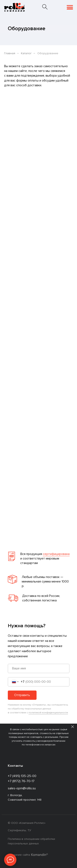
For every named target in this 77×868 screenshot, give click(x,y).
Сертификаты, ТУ (20, 830)
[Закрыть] (73, 727)
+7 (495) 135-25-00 (22, 776)
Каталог (26, 53)
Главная (10, 53)
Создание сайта (19, 855)
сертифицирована (56, 554)
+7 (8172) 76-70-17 (21, 781)
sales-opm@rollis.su (22, 788)
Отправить (22, 695)
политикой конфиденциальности (48, 713)
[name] (39, 668)
